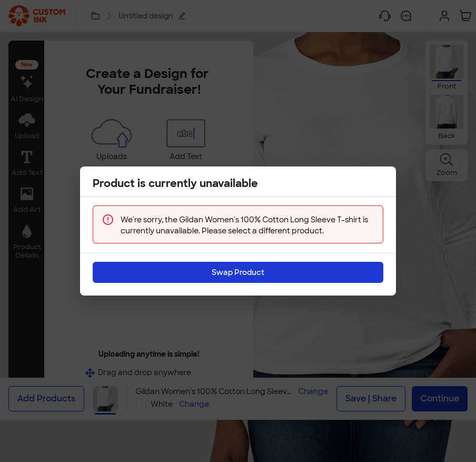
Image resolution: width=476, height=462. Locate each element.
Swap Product (238, 264)
